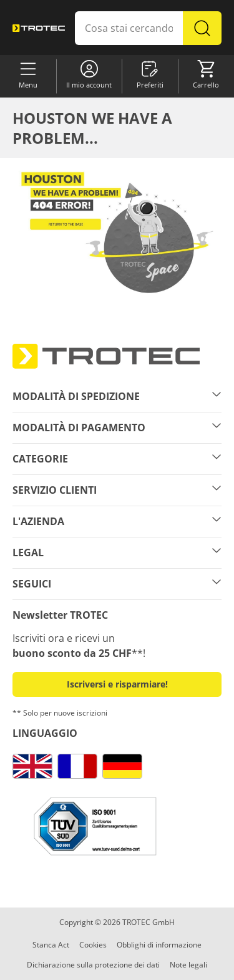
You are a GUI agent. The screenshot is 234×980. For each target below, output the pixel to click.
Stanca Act (51, 945)
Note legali (188, 965)
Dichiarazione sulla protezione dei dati (93, 965)
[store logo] (39, 28)
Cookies (93, 945)
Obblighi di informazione (159, 945)
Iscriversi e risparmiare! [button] (117, 684)
